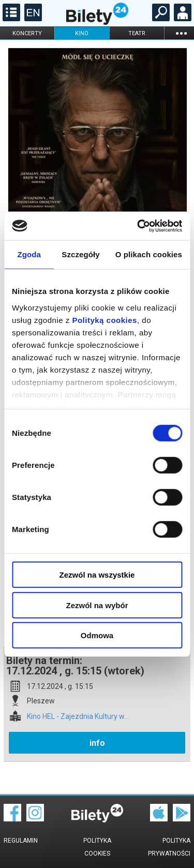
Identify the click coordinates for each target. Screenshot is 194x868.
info (97, 743)
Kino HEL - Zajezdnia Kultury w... (78, 717)
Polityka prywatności (169, 847)
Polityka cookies (97, 847)
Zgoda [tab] (29, 254)
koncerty (27, 33)
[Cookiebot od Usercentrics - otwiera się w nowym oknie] (138, 226)
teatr (137, 33)
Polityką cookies (105, 320)
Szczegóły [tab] (80, 254)
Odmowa (97, 635)
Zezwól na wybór (97, 605)
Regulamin (21, 841)
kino (82, 33)
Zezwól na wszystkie (97, 575)
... (181, 33)
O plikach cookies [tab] (149, 254)
